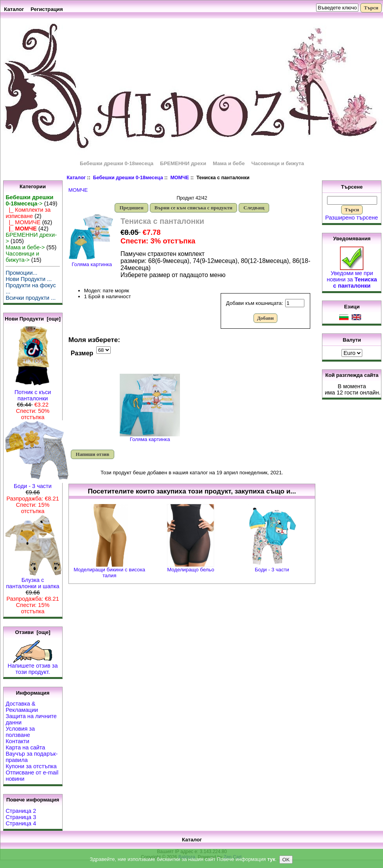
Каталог (14, 9)
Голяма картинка (150, 437)
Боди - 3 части (37, 484)
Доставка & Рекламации (22, 707)
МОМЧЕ (180, 178)
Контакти (17, 741)
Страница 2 (21, 811)
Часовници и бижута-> (22, 257)
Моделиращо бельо (191, 570)
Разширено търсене (352, 218)
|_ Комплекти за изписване (28, 213)
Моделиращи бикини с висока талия (109, 573)
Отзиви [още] (32, 632)
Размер (82, 353)
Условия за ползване (20, 732)
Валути (352, 340)
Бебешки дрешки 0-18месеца (128, 178)
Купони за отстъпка (31, 766)
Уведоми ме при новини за (352, 277)
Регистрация (47, 9)
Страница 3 (21, 817)
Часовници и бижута (278, 163)
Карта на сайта (25, 747)
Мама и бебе (229, 163)
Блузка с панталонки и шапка (34, 581)
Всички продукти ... (31, 298)
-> (29, 200)
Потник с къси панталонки (33, 393)
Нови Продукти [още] (33, 319)
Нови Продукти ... (29, 279)
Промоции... (21, 273)
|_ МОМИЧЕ (23, 222)
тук (271, 860)
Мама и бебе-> (25, 247)
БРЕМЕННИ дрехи (183, 163)
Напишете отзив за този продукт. (33, 666)
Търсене (352, 187)
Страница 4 (21, 823)
